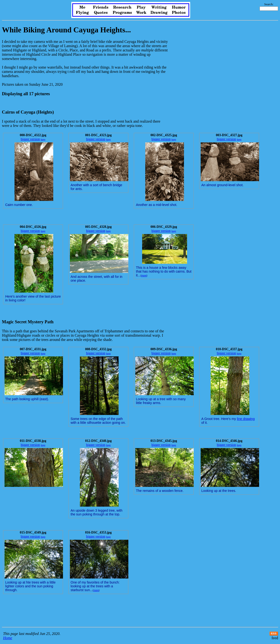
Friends (101, 7)
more (144, 276)
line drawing (246, 419)
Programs (122, 13)
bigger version (30, 139)
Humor (179, 7)
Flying (82, 13)
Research (122, 7)
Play (141, 7)
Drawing (159, 13)
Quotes (101, 13)
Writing (159, 7)
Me (82, 7)
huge (43, 139)
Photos (179, 13)
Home (8, 638)
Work (141, 13)
